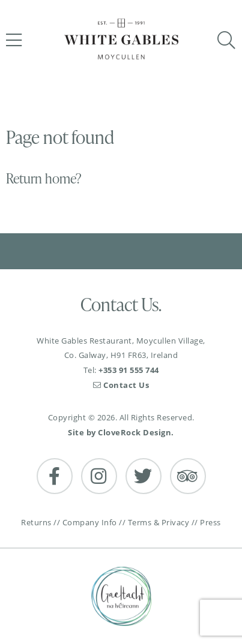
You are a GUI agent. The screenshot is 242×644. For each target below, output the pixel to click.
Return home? (44, 178)
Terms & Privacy (159, 522)
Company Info (90, 522)
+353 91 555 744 (129, 370)
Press (210, 522)
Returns (36, 522)
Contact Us (121, 385)
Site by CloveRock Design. (121, 432)
